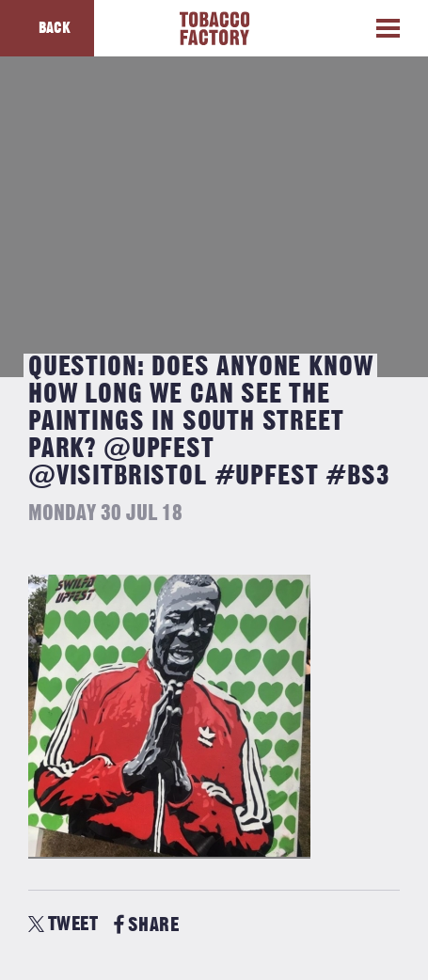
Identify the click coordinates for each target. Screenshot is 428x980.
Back (55, 28)
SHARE (146, 925)
